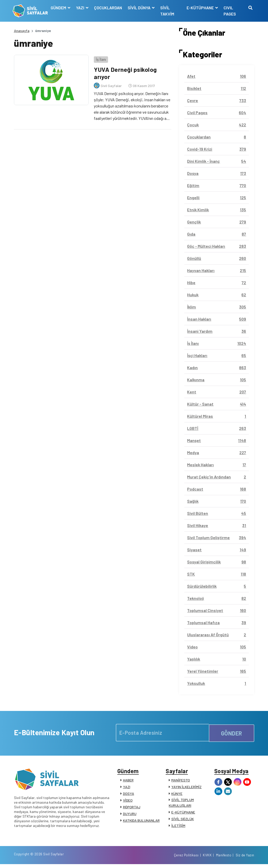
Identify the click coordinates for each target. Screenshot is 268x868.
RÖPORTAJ (132, 808)
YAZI (127, 788)
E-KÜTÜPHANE (183, 813)
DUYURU (130, 815)
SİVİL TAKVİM (168, 11)
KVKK (207, 858)
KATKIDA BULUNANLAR (141, 822)
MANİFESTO (181, 781)
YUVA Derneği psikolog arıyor (125, 72)
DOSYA (129, 795)
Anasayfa (22, 31)
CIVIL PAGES (229, 11)
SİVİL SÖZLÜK (183, 820)
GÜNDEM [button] (60, 8)
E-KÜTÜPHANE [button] (200, 8)
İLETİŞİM (178, 827)
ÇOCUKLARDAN (109, 8)
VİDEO (128, 801)
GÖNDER (232, 733)
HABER (128, 781)
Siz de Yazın (245, 858)
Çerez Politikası (186, 858)
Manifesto (224, 858)
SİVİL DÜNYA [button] (140, 8)
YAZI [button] (81, 8)
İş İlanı (100, 58)
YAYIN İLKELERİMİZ (186, 788)
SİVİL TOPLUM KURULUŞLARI (181, 804)
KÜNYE (177, 795)
